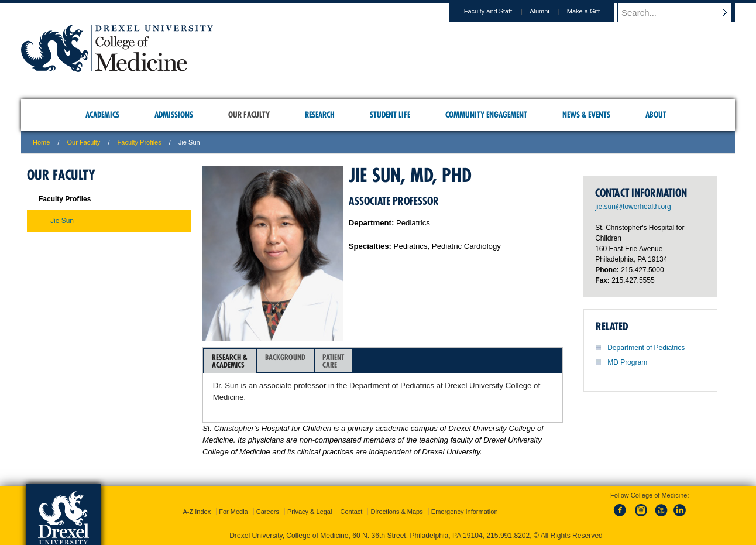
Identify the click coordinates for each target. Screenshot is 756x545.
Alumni (551, 11)
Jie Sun (62, 221)
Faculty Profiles (140, 142)
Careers (268, 512)
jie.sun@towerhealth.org (633, 207)
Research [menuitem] (320, 115)
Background (285, 361)
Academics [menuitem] (102, 115)
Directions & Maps (396, 512)
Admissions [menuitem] (174, 115)
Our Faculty (84, 142)
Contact (352, 512)
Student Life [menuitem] (390, 115)
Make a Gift (595, 11)
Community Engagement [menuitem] (486, 115)
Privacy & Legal (310, 512)
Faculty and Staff (499, 11)
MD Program (627, 362)
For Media (233, 512)
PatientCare (333, 361)
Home (41, 142)
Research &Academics (230, 361)
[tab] (230, 361)
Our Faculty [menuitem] (249, 115)
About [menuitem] (656, 115)
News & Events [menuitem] (586, 115)
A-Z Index (197, 512)
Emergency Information (465, 512)
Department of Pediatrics (646, 348)
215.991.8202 (508, 536)
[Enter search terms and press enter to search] (682, 12)
